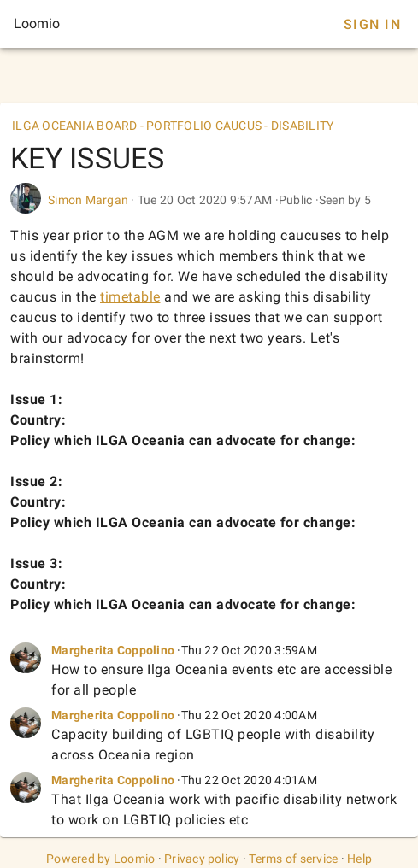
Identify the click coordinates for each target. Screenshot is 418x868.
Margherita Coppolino (113, 650)
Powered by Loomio (100, 859)
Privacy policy (202, 859)
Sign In (372, 24)
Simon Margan (88, 200)
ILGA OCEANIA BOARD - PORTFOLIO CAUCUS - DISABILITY (173, 126)
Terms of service (293, 859)
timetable (130, 297)
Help (359, 859)
